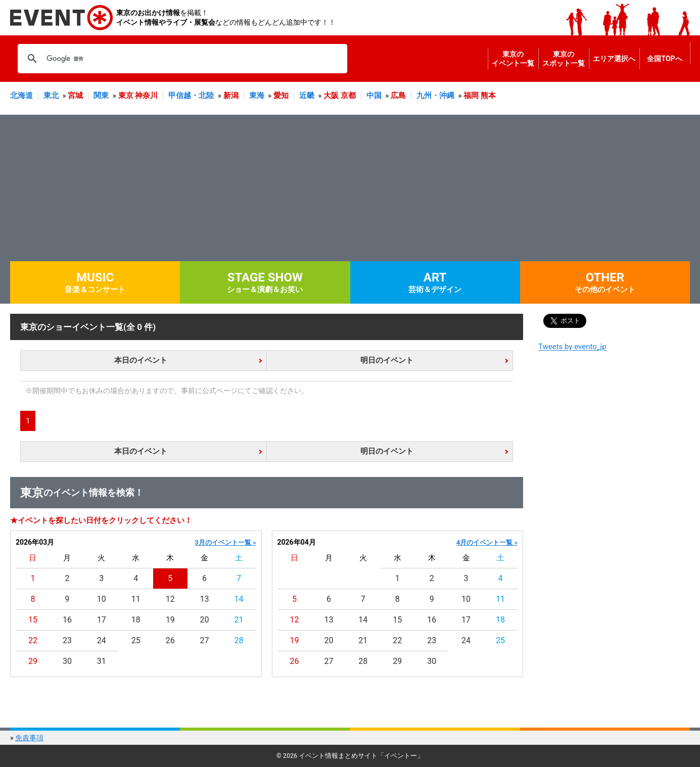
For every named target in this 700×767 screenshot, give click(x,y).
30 (67, 661)
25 (136, 640)
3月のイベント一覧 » (225, 542)
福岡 (471, 95)
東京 (126, 95)
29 (33, 661)
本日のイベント (141, 360)
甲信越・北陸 (191, 95)
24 (102, 640)
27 (205, 640)
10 (102, 599)
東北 (51, 95)
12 (170, 599)
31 (102, 661)
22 (33, 640)
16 (67, 620)
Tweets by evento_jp (572, 347)
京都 (348, 95)
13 (205, 599)
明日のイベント (387, 360)
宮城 (75, 95)
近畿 (307, 95)
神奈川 (146, 95)
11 (136, 599)
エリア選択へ (614, 59)
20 (205, 620)
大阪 (331, 95)
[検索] (181, 59)
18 (136, 620)
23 (67, 640)
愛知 (281, 95)
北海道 (21, 95)
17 (102, 620)
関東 (101, 95)
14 (239, 599)
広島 (398, 95)
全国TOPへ (664, 59)
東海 (257, 95)
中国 (374, 95)
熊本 (488, 95)
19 (170, 620)
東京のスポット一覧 (564, 59)
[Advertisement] (350, 185)
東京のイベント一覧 (513, 59)
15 (33, 620)
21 (239, 620)
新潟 (231, 95)
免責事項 (29, 738)
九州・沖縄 (435, 95)
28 (239, 640)
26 (170, 640)
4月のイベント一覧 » (487, 542)
